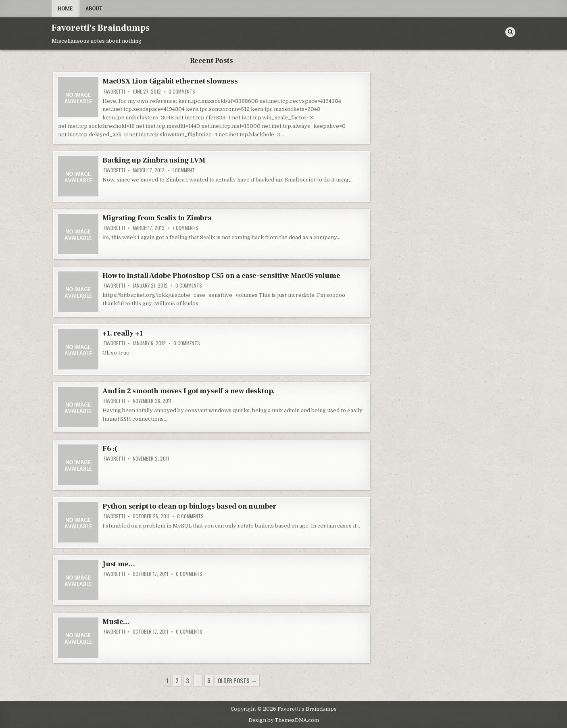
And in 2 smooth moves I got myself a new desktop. (189, 391)
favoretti (114, 92)
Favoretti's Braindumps (101, 28)
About (94, 8)
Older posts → (237, 680)
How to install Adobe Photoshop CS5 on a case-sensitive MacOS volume (221, 276)
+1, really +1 (122, 333)
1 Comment (183, 170)
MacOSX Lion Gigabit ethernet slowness (170, 81)
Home (65, 8)
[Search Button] (510, 32)
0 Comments (182, 92)
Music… (116, 622)
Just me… (119, 564)
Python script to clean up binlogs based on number (189, 506)
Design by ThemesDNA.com (284, 720)
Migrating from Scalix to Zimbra (157, 218)
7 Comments (185, 228)
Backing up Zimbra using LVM (154, 160)
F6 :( (110, 449)
